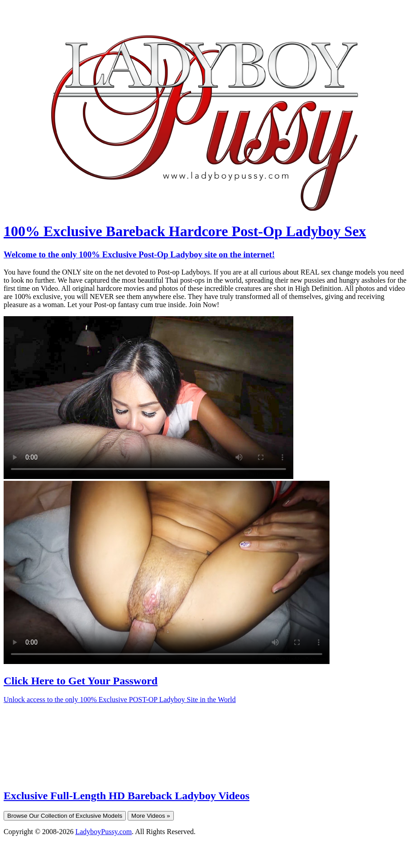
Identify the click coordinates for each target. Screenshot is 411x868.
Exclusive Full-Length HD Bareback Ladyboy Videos (127, 796)
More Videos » (151, 816)
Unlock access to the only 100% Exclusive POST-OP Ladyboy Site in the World (120, 700)
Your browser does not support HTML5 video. (148, 398)
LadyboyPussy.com (103, 832)
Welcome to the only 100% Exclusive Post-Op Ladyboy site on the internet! (139, 254)
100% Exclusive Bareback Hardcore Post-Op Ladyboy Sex (185, 231)
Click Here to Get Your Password (81, 681)
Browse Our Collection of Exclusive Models (65, 816)
